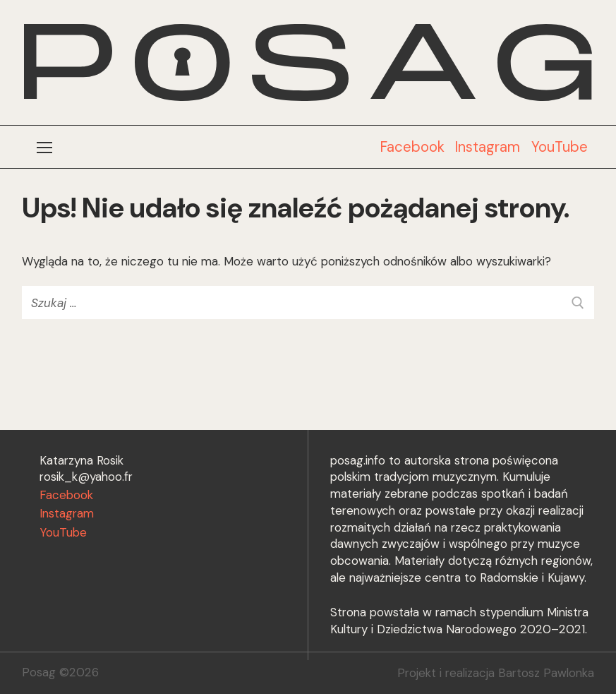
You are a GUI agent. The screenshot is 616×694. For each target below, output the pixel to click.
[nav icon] (45, 147)
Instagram (488, 147)
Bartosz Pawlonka (546, 673)
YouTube (560, 147)
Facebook (412, 147)
